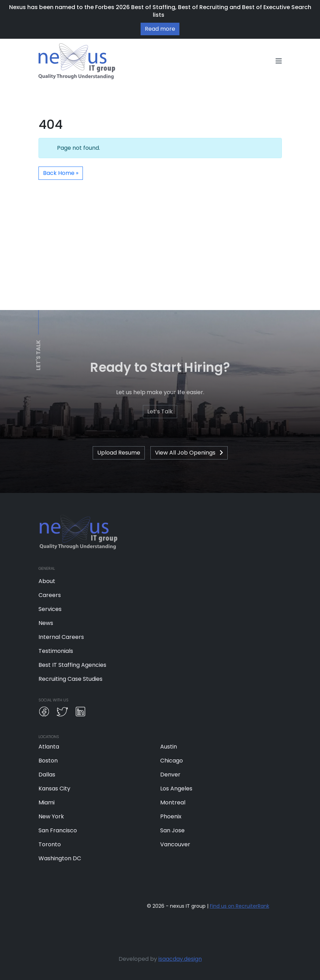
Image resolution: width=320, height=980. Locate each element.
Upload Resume (119, 453)
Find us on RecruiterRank (240, 906)
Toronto (50, 844)
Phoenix (171, 816)
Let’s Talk (160, 411)
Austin (169, 747)
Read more (160, 29)
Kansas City (54, 789)
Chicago (172, 761)
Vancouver (175, 844)
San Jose (172, 830)
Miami (47, 802)
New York (51, 816)
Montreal (173, 802)
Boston (48, 761)
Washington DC (60, 858)
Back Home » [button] (61, 173)
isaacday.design (180, 959)
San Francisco (58, 830)
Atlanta (49, 747)
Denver (170, 775)
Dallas (47, 775)
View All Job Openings (189, 453)
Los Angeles (176, 789)
